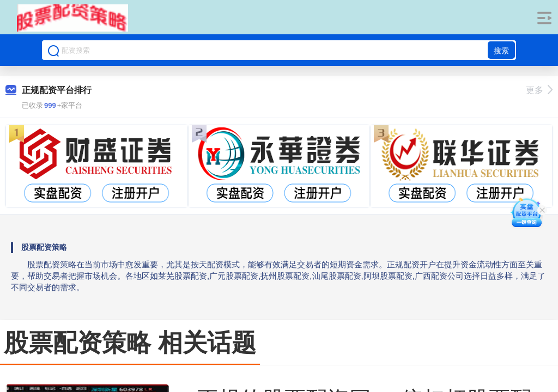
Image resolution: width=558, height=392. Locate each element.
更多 (539, 90)
